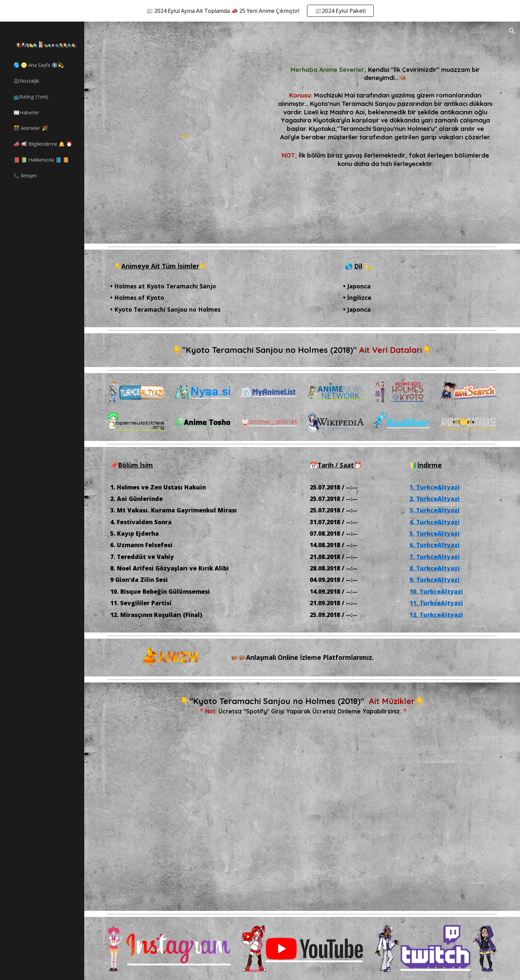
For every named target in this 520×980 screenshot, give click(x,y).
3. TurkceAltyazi (435, 510)
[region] (260, 11)
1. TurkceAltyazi (435, 487)
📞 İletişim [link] (25, 175)
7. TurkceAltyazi (435, 557)
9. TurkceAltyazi (435, 580)
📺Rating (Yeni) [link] (31, 96)
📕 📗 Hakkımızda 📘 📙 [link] (41, 160)
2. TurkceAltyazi (435, 499)
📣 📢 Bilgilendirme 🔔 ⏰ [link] (43, 144)
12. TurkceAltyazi (436, 615)
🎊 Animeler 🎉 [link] (31, 128)
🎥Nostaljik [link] (26, 81)
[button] (512, 31)
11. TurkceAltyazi (436, 603)
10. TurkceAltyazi (436, 591)
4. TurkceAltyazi (435, 522)
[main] (385, 100)
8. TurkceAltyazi (435, 568)
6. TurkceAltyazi (435, 545)
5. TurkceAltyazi (435, 533)
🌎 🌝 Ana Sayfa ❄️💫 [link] (39, 65)
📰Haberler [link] (26, 112)
